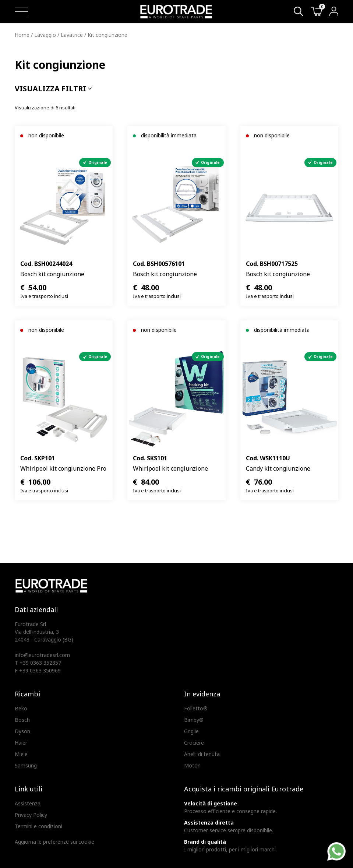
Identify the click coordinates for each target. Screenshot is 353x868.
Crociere (194, 743)
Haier (21, 743)
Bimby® (194, 720)
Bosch (22, 720)
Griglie (191, 731)
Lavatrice (72, 35)
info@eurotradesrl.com (42, 655)
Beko (21, 708)
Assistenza (28, 803)
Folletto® (196, 708)
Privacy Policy (31, 815)
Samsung (26, 765)
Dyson (22, 731)
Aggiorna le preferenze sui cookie (54, 842)
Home (22, 35)
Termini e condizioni (38, 826)
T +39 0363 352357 (38, 663)
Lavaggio (45, 35)
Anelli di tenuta (202, 754)
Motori (192, 765)
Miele (21, 754)
